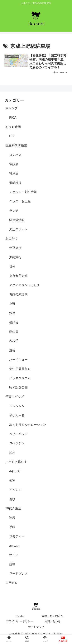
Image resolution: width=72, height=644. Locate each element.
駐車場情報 (17, 220)
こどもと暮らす (16, 462)
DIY (12, 136)
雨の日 (14, 332)
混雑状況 (15, 183)
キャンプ (12, 108)
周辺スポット (18, 229)
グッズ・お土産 (20, 201)
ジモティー (17, 536)
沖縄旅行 (15, 257)
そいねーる (17, 415)
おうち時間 (13, 127)
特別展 (14, 173)
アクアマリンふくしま (25, 285)
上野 (12, 304)
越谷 (12, 350)
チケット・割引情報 (23, 192)
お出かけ (12, 238)
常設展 (14, 164)
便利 (12, 480)
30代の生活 (13, 508)
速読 (12, 518)
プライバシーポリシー (20, 621)
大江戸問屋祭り (20, 369)
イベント (15, 490)
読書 (12, 564)
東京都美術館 (18, 276)
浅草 (12, 313)
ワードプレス (18, 574)
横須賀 (14, 322)
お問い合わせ (52, 621)
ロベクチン (17, 443)
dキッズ (15, 471)
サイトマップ (36, 627)
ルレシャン (17, 406)
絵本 (12, 453)
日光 (12, 267)
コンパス (15, 155)
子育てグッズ (15, 397)
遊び (12, 499)
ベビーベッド (18, 434)
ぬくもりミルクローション (28, 425)
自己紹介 (12, 583)
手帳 (12, 527)
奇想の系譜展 (18, 294)
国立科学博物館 (16, 145)
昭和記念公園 (18, 387)
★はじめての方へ (52, 616)
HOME (20, 616)
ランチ (14, 211)
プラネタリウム (20, 378)
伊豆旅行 (15, 248)
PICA (13, 118)
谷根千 (14, 341)
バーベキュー (18, 360)
